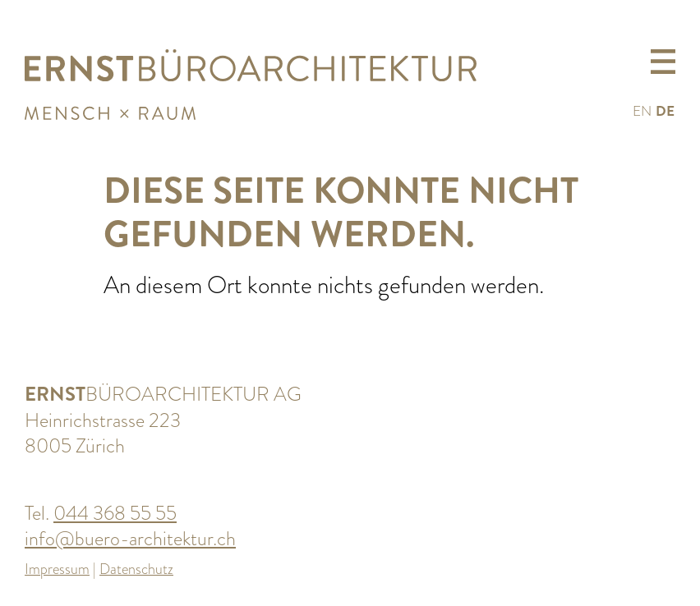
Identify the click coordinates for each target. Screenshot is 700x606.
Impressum (57, 569)
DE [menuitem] (665, 111)
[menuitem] (642, 110)
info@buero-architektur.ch (130, 538)
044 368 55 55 (115, 513)
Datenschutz (136, 569)
